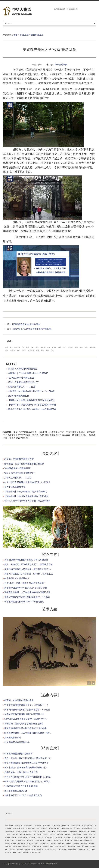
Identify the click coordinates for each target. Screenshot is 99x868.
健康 (47, 350)
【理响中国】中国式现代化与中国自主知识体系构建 (32, 405)
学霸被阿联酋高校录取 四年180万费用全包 (24, 602)
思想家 (71, 347)
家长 (65, 347)
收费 (23, 347)
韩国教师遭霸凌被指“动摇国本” (26, 324)
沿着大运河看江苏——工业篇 (22, 387)
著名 (76, 347)
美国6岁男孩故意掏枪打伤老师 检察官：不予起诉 (27, 597)
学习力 (12, 350)
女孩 (18, 350)
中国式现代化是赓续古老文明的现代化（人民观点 (27, 482)
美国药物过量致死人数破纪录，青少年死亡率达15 (28, 569)
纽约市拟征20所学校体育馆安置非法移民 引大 (26, 767)
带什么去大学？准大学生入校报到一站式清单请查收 (32, 409)
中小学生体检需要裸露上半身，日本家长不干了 (26, 705)
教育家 (54, 347)
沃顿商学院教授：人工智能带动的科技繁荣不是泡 (27, 592)
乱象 (32, 347)
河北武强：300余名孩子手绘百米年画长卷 (32, 329)
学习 (7, 350)
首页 (16, 35)
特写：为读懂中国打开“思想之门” (23, 382)
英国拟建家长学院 (13, 737)
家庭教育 (93, 347)
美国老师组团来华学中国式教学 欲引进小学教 (26, 588)
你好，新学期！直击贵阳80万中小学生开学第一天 (28, 758)
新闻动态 (24, 35)
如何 (86, 347)
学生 (81, 347)
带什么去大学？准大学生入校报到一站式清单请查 (27, 501)
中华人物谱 (45, 863)
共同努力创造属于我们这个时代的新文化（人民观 (27, 777)
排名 (28, 347)
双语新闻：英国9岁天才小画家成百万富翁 (24, 723)
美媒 (7, 347)
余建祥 (43, 347)
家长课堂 (31, 350)
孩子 (37, 347)
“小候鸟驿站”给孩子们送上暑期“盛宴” (21, 786)
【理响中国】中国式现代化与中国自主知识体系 (26, 496)
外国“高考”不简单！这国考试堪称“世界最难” (24, 583)
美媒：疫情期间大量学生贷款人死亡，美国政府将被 (28, 564)
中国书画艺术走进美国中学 (17, 578)
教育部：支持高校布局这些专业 (23, 369)
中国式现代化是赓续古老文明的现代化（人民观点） (32, 391)
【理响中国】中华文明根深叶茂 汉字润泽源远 (26, 491)
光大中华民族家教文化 (19, 396)
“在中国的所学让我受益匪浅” (21, 378)
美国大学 (17, 347)
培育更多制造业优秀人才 (16, 791)
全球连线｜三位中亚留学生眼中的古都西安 (28, 373)
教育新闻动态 (37, 35)
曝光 (11, 347)
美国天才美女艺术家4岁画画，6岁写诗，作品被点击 (29, 574)
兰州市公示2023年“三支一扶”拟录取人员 (23, 795)
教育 (60, 347)
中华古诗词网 (61, 64)
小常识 (24, 350)
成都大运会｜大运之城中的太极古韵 (21, 772)
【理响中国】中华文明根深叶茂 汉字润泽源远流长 (31, 400)
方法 (52, 350)
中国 (49, 347)
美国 (42, 350)
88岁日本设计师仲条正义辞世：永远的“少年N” (26, 719)
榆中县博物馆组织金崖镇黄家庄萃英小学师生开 (26, 763)
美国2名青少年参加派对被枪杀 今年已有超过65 (26, 560)
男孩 (37, 350)
